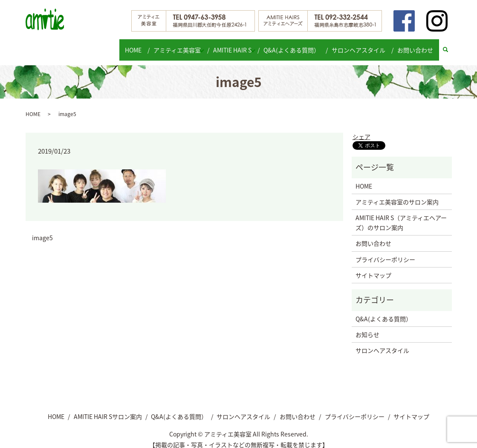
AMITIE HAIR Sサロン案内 (108, 408)
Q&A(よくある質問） (298, 45)
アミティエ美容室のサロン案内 (397, 194)
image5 (42, 230)
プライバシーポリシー (385, 251)
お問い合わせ (416, 45)
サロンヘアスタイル (362, 45)
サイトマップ (373, 267)
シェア (361, 128)
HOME (132, 45)
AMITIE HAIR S (233, 45)
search (449, 46)
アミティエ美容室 (174, 45)
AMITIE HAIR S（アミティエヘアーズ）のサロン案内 (401, 214)
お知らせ (367, 326)
